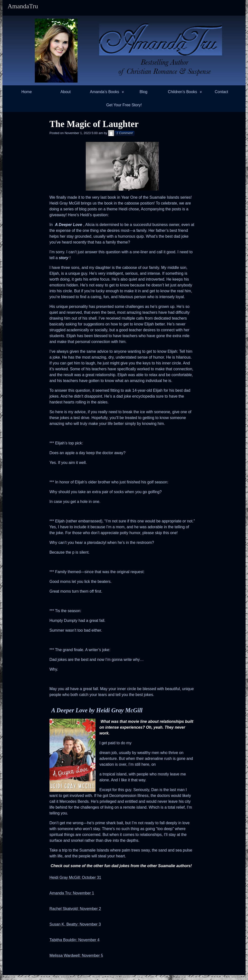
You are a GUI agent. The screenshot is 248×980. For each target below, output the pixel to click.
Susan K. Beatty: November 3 (75, 924)
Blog (143, 92)
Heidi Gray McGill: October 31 (75, 877)
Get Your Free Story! (124, 105)
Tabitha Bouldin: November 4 (74, 940)
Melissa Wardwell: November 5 (76, 955)
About (66, 92)
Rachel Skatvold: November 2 (75, 909)
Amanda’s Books (105, 92)
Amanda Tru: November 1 (72, 893)
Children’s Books (182, 92)
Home (27, 92)
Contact (221, 92)
